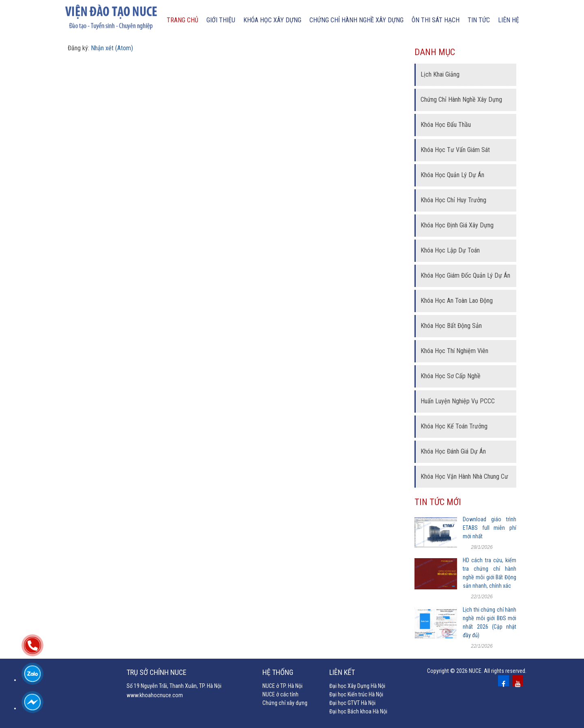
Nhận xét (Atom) (112, 48)
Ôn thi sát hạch (436, 20)
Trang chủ (182, 20)
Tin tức (479, 20)
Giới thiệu (221, 20)
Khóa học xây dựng (272, 20)
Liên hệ (509, 20)
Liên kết (342, 672)
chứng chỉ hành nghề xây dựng (356, 20)
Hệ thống (278, 672)
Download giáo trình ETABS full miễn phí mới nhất (490, 528)
